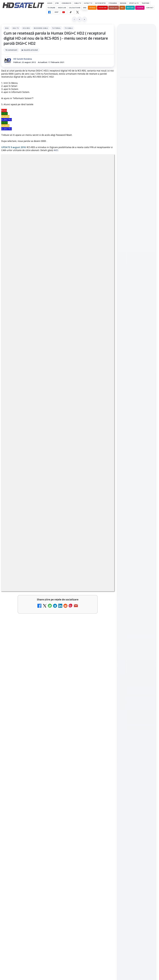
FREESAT (132, 385)
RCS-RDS (26, 28)
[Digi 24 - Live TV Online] (103, 801)
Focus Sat (114, 8)
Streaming (113, 3)
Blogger (100, 882)
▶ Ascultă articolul (30, 50)
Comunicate (66, 3)
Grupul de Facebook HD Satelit (137, 315)
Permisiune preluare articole (137, 415)
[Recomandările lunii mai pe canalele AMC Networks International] (103, 854)
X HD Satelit (137, 345)
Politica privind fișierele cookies (137, 423)
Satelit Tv (88, 3)
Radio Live (62, 8)
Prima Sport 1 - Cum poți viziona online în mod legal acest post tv (23, 823)
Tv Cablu (69, 28)
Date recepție (100, 3)
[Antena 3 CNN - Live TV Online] (103, 778)
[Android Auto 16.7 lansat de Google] (103, 749)
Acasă (50, 3)
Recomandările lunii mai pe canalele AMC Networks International (78, 853)
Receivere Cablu (41, 28)
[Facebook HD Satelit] (49, 12)
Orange (92, 8)
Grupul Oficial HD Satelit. (68, 670)
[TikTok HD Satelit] (71, 12)
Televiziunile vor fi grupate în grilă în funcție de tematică (30, 849)
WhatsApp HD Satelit (137, 324)
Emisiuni (123, 3)
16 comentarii (11, 50)
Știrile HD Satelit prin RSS (137, 361)
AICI (56, 150)
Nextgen (130, 8)
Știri (57, 3)
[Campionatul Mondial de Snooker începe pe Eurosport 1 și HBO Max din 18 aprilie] (137, 139)
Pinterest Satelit (137, 352)
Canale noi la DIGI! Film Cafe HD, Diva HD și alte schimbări (23, 746)
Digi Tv (16, 28)
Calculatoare (75, 8)
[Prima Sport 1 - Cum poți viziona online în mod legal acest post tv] (46, 825)
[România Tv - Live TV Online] (46, 801)
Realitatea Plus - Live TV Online (22, 772)
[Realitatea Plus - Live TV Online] (46, 778)
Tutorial (56, 28)
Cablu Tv (78, 3)
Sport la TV (134, 3)
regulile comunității (42, 666)
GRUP (56, 12)
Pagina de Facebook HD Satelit (137, 306)
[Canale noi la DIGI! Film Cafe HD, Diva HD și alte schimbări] (46, 749)
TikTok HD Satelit (137, 338)
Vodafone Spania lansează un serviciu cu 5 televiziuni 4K (88, 820)
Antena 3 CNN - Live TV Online (78, 772)
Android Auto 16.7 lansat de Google (80, 743)
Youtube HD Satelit (137, 331)
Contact (150, 8)
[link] (29, 751)
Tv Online (51, 8)
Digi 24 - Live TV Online (79, 796)
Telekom (140, 8)
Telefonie (145, 3)
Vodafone (102, 8)
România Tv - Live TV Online (22, 796)
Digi (7, 28)
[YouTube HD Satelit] (64, 12)
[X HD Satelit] (77, 12)
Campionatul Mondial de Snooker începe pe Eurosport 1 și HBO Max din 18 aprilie (136, 122)
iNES (122, 8)
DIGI (85, 8)
